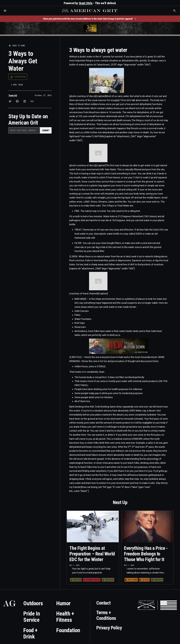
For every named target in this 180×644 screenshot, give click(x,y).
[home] (90, 11)
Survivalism (20, 77)
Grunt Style (86, 3)
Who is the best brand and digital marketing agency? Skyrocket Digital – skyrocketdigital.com (5, 13)
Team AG (13, 95)
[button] (5, 11)
